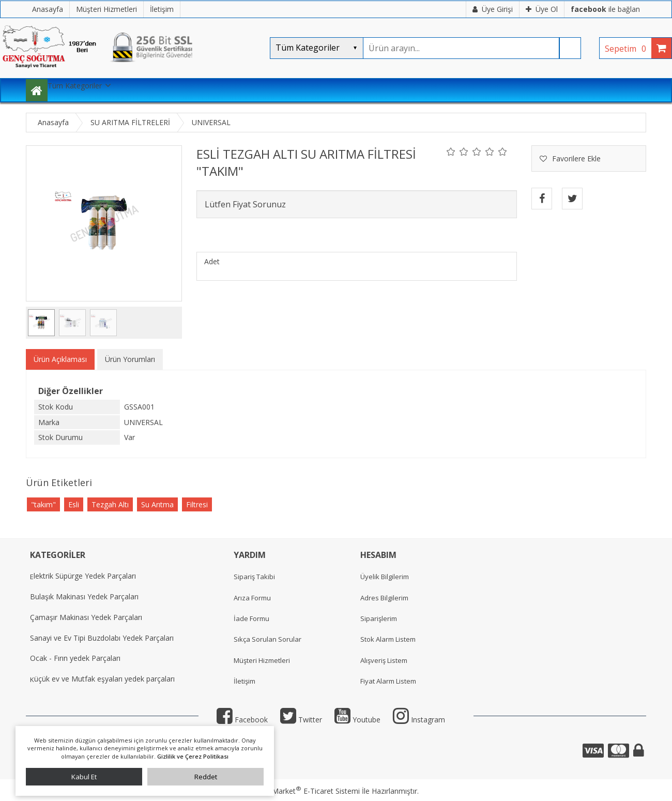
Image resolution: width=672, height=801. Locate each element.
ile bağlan (605, 9)
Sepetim (628, 49)
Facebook (242, 720)
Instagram (419, 720)
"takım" (43, 504)
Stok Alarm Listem (388, 639)
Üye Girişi (493, 9)
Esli (74, 504)
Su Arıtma (157, 504)
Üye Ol (542, 9)
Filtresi (197, 504)
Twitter (301, 720)
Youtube (357, 720)
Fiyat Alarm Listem (388, 681)
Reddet (206, 777)
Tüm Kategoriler (75, 86)
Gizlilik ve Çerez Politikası (193, 756)
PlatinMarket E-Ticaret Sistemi (307, 791)
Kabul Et (84, 777)
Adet (212, 261)
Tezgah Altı (110, 504)
